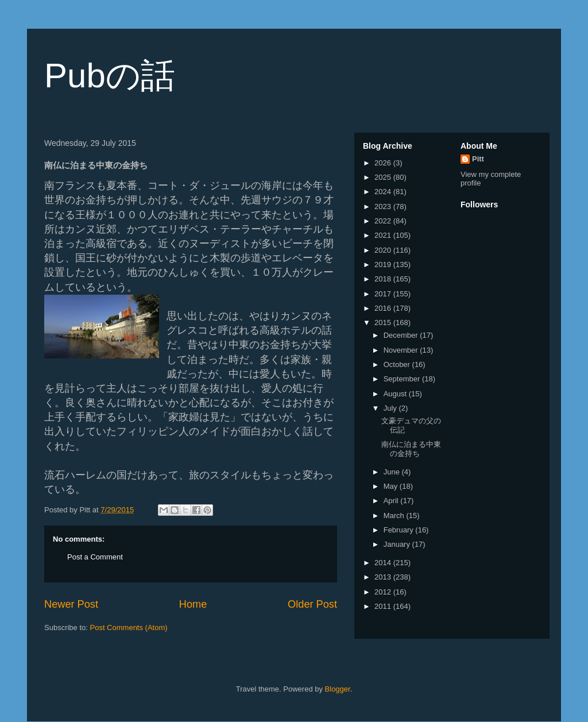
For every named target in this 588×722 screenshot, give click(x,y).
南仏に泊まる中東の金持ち (411, 449)
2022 (384, 221)
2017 (384, 294)
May (392, 486)
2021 (384, 235)
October (398, 364)
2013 (384, 577)
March (395, 516)
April (392, 501)
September (403, 379)
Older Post (312, 604)
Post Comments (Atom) (129, 628)
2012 (384, 592)
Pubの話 (110, 76)
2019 (384, 265)
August (396, 394)
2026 (384, 163)
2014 (384, 563)
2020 (384, 250)
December (402, 335)
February (400, 530)
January (398, 544)
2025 (384, 177)
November (402, 350)
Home (193, 604)
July (391, 408)
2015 (384, 323)
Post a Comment (95, 557)
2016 (384, 308)
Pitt (478, 159)
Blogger (338, 689)
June (393, 472)
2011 (384, 606)
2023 (384, 206)
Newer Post (71, 604)
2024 (384, 192)
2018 (384, 279)
